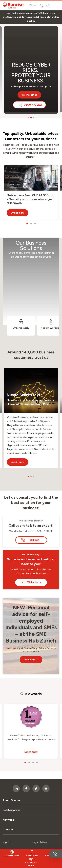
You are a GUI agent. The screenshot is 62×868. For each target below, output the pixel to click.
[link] (31, 19)
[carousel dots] (28, 118)
